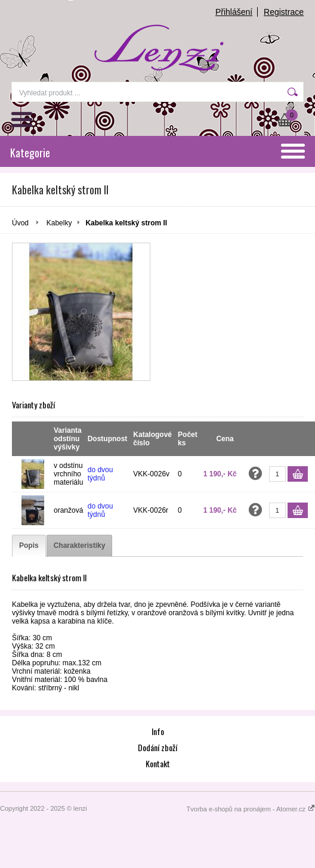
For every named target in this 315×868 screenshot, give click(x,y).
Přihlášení (234, 12)
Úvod (20, 223)
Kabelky (59, 223)
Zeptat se (255, 473)
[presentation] (29, 546)
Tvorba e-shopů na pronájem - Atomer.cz (251, 809)
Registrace (284, 12)
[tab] (29, 546)
